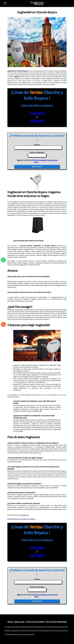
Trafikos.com (24, 515)
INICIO (10, 622)
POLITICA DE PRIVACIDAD (56, 622)
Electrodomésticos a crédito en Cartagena (21, 519)
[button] (4, 4)
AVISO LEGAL (19, 622)
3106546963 (37, 113)
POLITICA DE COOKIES (35, 622)
